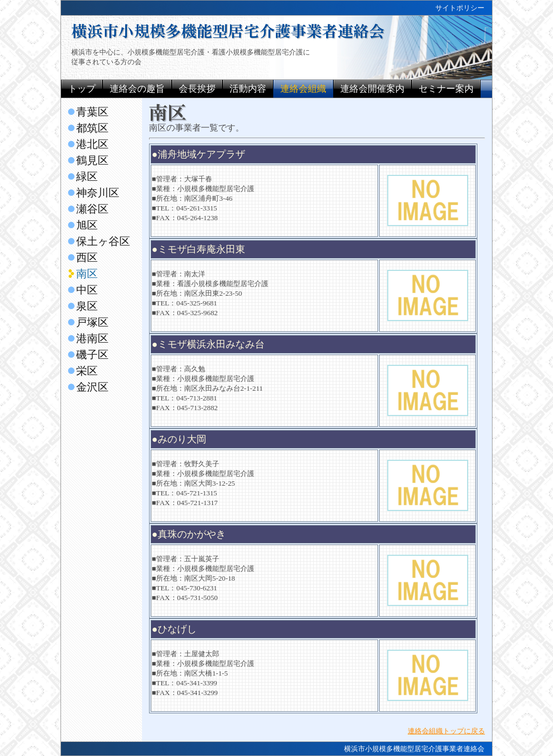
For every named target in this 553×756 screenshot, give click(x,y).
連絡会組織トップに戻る (446, 731)
